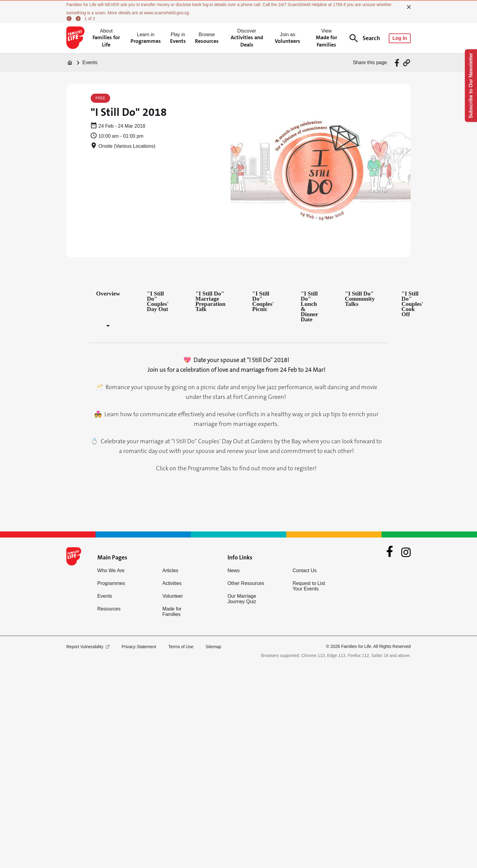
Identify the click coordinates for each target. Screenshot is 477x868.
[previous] (70, 19)
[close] (409, 7)
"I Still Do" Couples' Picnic (263, 301)
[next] (79, 19)
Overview (108, 294)
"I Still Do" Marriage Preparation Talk (210, 301)
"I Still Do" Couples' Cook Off (412, 304)
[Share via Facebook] (398, 63)
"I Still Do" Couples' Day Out (158, 301)
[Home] (70, 63)
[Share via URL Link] (407, 63)
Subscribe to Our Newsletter (471, 86)
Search (365, 38)
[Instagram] (406, 552)
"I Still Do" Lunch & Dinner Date (310, 306)
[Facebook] (390, 552)
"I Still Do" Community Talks (360, 299)
